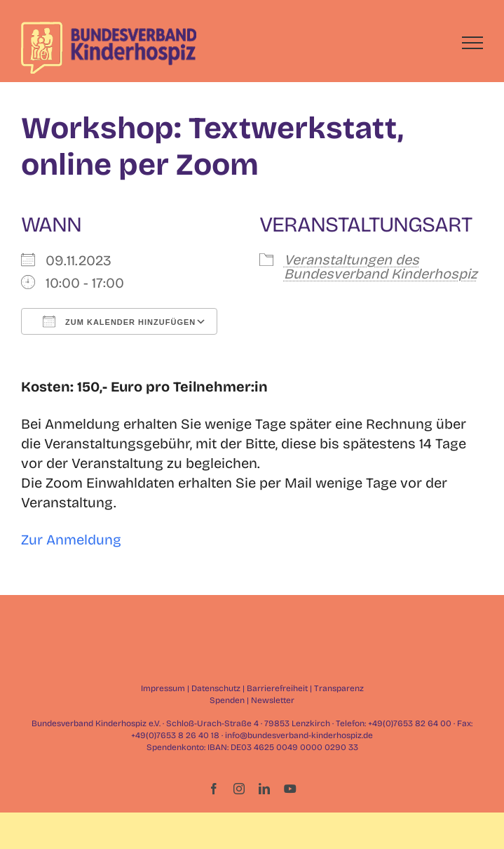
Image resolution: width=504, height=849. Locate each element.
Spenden (227, 700)
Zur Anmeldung (71, 540)
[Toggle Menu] (473, 43)
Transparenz (339, 688)
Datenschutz (216, 688)
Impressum (163, 688)
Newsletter (273, 700)
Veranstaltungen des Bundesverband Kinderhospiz (381, 267)
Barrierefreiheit (277, 688)
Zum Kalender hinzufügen (119, 321)
